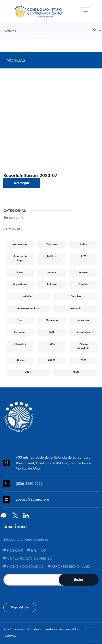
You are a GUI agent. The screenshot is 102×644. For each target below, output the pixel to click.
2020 (76, 372)
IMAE (52, 344)
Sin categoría (14, 218)
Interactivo (20, 344)
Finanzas (52, 244)
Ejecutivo (76, 296)
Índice (83, 244)
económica (84, 332)
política (52, 272)
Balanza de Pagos (20, 258)
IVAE (52, 332)
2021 (28, 372)
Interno (83, 272)
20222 (52, 360)
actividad (28, 296)
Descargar (22, 183)
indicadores (84, 320)
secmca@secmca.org (32, 499)
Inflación (20, 360)
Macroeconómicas (28, 308)
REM (84, 256)
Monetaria (52, 320)
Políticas (52, 256)
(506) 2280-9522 (29, 484)
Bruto (20, 272)
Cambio (83, 284)
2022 (83, 360)
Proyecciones (20, 284)
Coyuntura (20, 332)
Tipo (20, 320)
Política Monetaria (83, 346)
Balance (52, 284)
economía (76, 308)
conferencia (20, 244)
